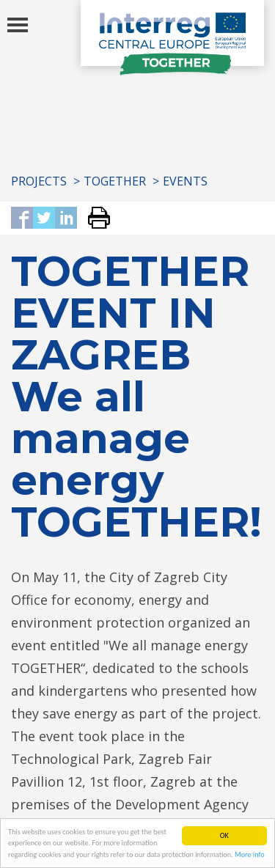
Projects (39, 181)
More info (250, 855)
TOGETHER (115, 181)
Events (185, 181)
